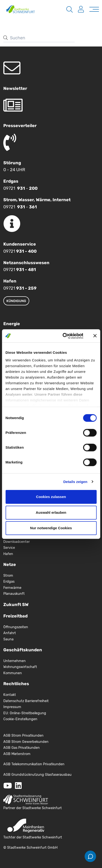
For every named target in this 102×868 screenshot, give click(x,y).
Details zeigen (75, 482)
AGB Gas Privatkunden (22, 748)
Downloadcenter (17, 542)
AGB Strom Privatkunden (23, 736)
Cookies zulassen (51, 497)
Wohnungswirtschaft (20, 667)
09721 (20, 251)
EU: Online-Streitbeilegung (25, 713)
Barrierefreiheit (37, 701)
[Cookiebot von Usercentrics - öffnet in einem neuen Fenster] (63, 336)
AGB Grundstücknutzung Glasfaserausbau (37, 775)
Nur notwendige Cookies (51, 528)
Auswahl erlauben (51, 512)
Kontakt (10, 695)
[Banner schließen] (95, 336)
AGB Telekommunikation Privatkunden (34, 764)
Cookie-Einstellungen (20, 719)
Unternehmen (15, 661)
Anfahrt (10, 633)
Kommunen (13, 673)
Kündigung (16, 301)
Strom (8, 576)
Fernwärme (12, 588)
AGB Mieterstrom (17, 754)
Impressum (12, 707)
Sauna (8, 639)
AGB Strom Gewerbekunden (26, 742)
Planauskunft (14, 594)
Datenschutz (14, 701)
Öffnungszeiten (16, 627)
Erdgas (9, 582)
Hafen (8, 554)
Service (9, 548)
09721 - (20, 188)
